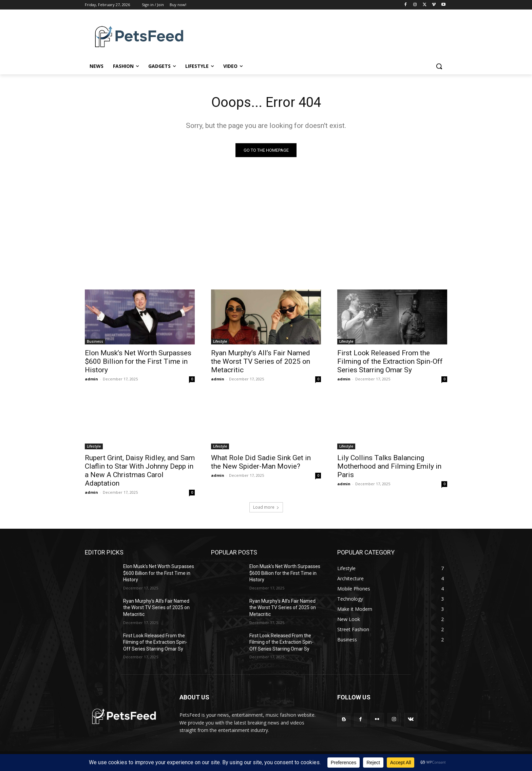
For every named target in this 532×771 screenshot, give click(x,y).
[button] (439, 66)
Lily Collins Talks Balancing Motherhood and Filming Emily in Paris (389, 466)
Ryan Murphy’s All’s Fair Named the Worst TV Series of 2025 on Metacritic (261, 361)
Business (95, 341)
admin (91, 379)
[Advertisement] (266, 222)
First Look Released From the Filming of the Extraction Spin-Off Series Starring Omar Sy (390, 361)
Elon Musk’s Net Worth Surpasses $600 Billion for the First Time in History (138, 361)
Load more (266, 507)
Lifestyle (220, 341)
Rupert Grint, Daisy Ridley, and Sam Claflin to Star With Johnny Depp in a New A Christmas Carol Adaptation (140, 471)
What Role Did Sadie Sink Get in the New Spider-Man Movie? (261, 462)
